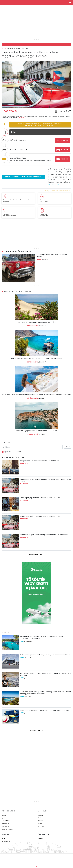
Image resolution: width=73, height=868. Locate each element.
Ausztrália (41, 826)
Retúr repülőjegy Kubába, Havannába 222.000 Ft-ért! (40, 498)
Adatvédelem (6, 821)
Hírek (22, 641)
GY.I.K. (4, 838)
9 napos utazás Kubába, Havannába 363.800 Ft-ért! (39, 461)
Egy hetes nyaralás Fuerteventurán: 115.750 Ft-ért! (37, 322)
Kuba (39, 259)
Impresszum (5, 824)
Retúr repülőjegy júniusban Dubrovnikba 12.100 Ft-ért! (36, 431)
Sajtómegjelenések (7, 829)
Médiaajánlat (6, 826)
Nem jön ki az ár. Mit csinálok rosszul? (57, 191)
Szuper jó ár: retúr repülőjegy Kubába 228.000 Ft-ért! (40, 516)
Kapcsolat (41, 838)
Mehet (68, 447)
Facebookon (21, 118)
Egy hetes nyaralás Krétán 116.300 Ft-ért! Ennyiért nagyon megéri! (36, 358)
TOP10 (4, 844)
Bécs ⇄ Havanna (20, 140)
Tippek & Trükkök (7, 841)
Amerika (41, 821)
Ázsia (40, 818)
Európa (40, 815)
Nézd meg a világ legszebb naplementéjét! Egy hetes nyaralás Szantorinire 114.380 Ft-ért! (37, 394)
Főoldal (4, 815)
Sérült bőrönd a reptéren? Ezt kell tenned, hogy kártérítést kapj (44, 710)
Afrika (40, 824)
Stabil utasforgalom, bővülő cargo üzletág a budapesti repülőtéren (45, 655)
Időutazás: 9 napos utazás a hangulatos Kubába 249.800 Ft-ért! (44, 535)
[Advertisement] (38, 23)
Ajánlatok (5, 818)
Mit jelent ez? (54, 185)
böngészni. (53, 125)
